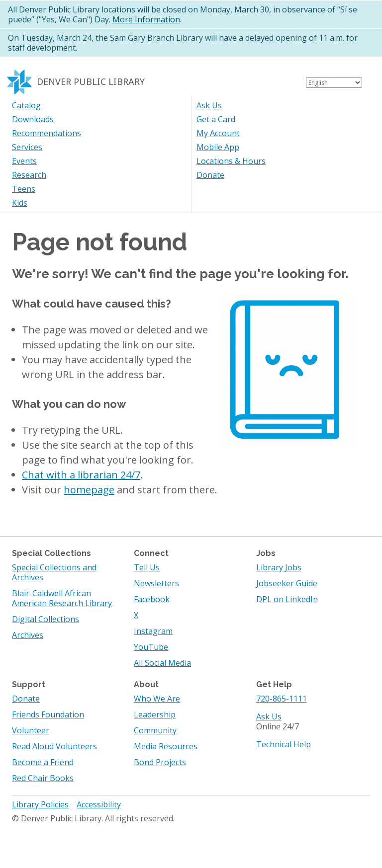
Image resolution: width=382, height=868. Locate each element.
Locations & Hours (231, 161)
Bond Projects (160, 762)
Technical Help (284, 744)
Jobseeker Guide (287, 583)
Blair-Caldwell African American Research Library (62, 598)
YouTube (151, 647)
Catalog (26, 105)
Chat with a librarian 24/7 (81, 475)
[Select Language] (334, 83)
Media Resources (166, 746)
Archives (28, 635)
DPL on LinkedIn (287, 599)
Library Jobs (279, 567)
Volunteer (31, 730)
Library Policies (40, 804)
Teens (24, 189)
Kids (20, 203)
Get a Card (216, 119)
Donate (210, 175)
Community (155, 730)
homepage (89, 490)
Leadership (155, 714)
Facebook (152, 599)
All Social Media (162, 663)
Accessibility (99, 804)
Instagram (153, 631)
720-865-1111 (282, 699)
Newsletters (156, 583)
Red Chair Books (43, 778)
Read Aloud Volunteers (54, 746)
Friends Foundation (48, 714)
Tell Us (147, 567)
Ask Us (209, 105)
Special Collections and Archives (54, 572)
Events (24, 161)
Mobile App (218, 147)
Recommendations (47, 133)
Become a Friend (43, 762)
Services (27, 147)
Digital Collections (46, 619)
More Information (146, 19)
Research (29, 175)
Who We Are (157, 699)
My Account (218, 133)
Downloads (33, 119)
